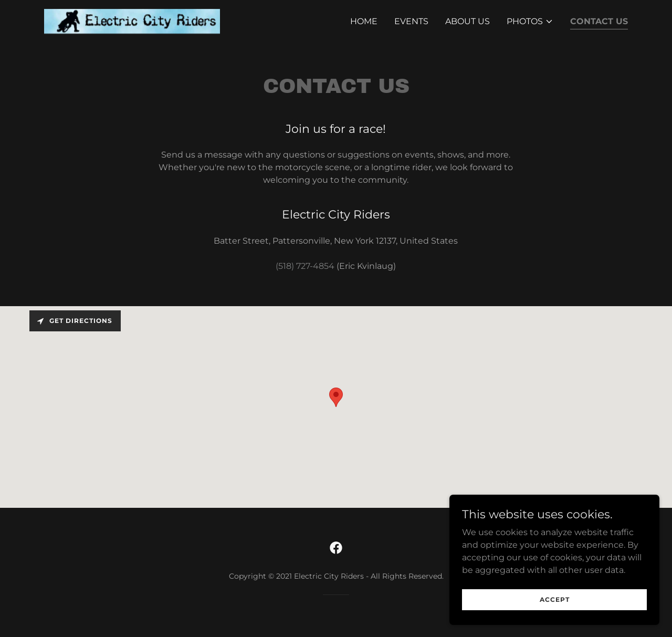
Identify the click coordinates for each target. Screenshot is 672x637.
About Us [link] (468, 21)
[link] (132, 21)
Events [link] (411, 21)
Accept (555, 599)
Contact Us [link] (599, 21)
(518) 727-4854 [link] (305, 266)
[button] (530, 22)
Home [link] (364, 21)
